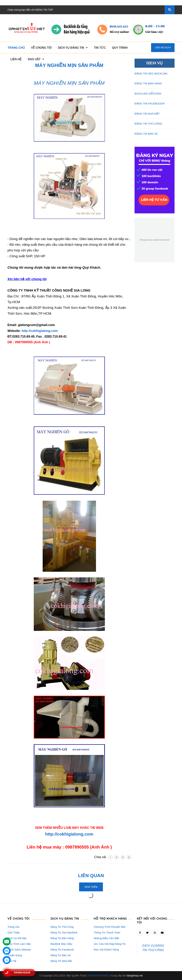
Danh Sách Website (19, 950)
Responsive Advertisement (154, 240)
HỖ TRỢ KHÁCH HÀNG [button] (110, 918)
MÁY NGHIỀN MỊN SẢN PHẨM (69, 83)
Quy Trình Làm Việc (19, 944)
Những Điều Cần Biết (106, 938)
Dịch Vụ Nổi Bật (17, 938)
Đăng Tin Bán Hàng (62, 938)
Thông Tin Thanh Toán (107, 932)
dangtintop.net (135, 976)
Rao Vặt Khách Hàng (106, 950)
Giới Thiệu (14, 932)
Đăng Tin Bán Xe (61, 955)
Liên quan (91, 876)
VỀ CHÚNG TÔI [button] (18, 918)
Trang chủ (13, 927)
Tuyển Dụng (15, 955)
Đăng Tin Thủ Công (62, 927)
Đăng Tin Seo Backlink (64, 932)
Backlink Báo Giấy (61, 944)
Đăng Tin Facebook (62, 950)
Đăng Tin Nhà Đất (61, 961)
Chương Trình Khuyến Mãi (109, 927)
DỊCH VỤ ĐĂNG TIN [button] (65, 918)
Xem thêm (91, 887)
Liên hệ (12, 961)
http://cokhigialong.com (40, 331)
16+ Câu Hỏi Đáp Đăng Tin (110, 944)
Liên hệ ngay (163, 48)
